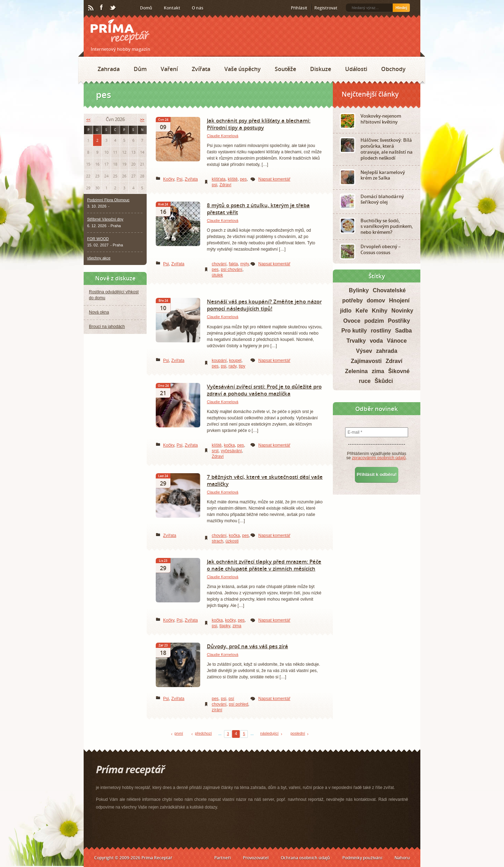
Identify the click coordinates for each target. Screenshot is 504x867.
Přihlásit (299, 8)
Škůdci (384, 381)
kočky (230, 620)
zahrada (387, 351)
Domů (146, 8)
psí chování (232, 270)
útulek (217, 275)
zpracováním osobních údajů (379, 458)
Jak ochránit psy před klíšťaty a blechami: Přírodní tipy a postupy (259, 124)
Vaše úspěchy (243, 69)
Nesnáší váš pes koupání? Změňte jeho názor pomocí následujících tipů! (264, 305)
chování (219, 264)
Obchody (393, 69)
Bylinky (359, 290)
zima (237, 626)
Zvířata (201, 69)
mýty (244, 264)
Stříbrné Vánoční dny (105, 219)
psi (214, 185)
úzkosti (232, 541)
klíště (233, 179)
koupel (235, 361)
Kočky (169, 179)
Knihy (380, 311)
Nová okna (99, 312)
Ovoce (352, 321)
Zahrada (109, 69)
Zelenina (356, 371)
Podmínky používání (362, 858)
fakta (233, 264)
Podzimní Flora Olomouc (108, 200)
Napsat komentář (274, 179)
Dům (140, 69)
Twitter (113, 8)
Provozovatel (256, 858)
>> (142, 120)
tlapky (225, 626)
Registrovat (326, 8)
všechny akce (99, 258)
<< (88, 120)
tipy (242, 366)
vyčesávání (231, 451)
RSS (91, 8)
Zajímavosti (366, 361)
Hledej (401, 8)
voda (376, 341)
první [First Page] (179, 733)
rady (232, 366)
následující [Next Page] (269, 733)
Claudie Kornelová (223, 136)
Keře (362, 311)
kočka (229, 445)
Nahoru (402, 858)
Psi (179, 179)
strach (218, 541)
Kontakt (172, 8)
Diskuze (321, 69)
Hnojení (400, 300)
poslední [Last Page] (298, 733)
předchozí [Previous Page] (203, 733)
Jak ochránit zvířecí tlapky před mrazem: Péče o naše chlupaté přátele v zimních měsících (264, 565)
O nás (198, 8)
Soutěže (285, 69)
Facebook (102, 8)
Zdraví (225, 185)
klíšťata (219, 179)
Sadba (404, 331)
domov (376, 300)
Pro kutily (354, 331)
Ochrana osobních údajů (305, 858)
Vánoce (397, 341)
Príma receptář (120, 31)
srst (215, 451)
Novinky (402, 311)
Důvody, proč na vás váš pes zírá (247, 646)
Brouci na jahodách (107, 327)
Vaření (169, 69)
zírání (217, 710)
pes (243, 179)
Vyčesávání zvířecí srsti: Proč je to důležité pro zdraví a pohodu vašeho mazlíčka (264, 390)
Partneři (222, 858)
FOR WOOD (98, 239)
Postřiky (399, 321)
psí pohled (239, 704)
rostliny (381, 331)
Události (356, 69)
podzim (374, 321)
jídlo (346, 311)
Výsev (364, 351)
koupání (219, 361)
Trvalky (356, 341)
